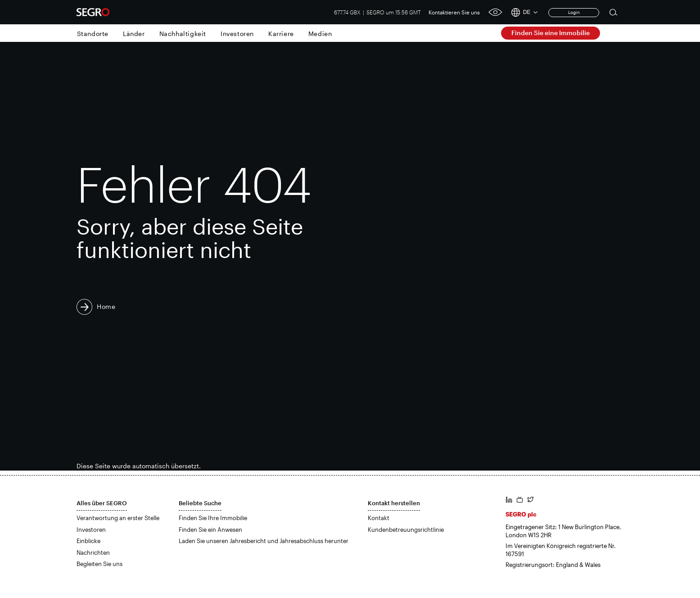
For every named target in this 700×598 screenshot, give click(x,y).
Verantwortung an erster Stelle (118, 518)
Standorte (93, 34)
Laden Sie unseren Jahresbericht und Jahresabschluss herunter (264, 541)
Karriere (281, 34)
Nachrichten (93, 553)
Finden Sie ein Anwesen (210, 530)
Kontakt (379, 518)
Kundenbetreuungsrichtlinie (406, 530)
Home (106, 306)
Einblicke (88, 541)
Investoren (237, 34)
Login (574, 12)
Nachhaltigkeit (183, 34)
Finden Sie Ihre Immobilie (213, 518)
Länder (134, 34)
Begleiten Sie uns (99, 564)
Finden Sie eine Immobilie (551, 33)
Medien (320, 34)
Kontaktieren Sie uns (454, 12)
